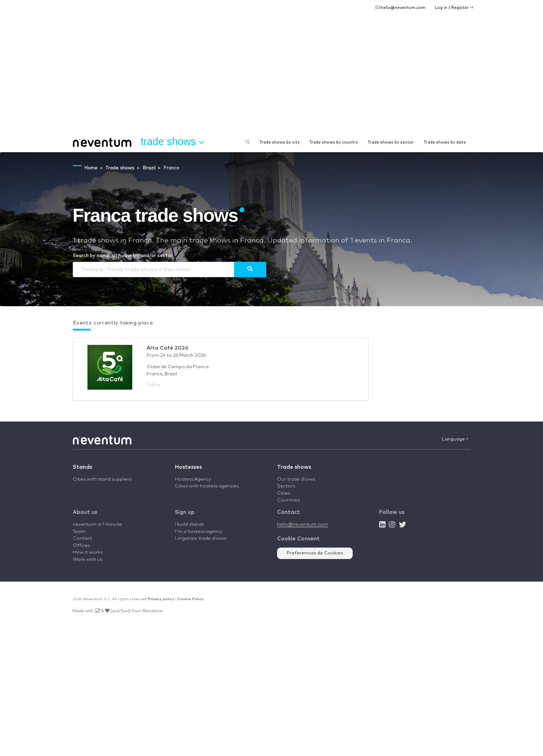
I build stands (189, 524)
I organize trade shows (201, 538)
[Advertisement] (272, 79)
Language (455, 439)
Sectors (286, 486)
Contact (82, 538)
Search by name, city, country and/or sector (123, 256)
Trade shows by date (445, 142)
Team (79, 532)
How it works (88, 552)
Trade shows (294, 467)
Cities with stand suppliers (102, 479)
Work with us (87, 560)
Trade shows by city (279, 142)
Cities (284, 493)
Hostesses (188, 467)
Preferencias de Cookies (315, 553)
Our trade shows (296, 479)
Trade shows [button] (172, 142)
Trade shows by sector (391, 142)
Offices (81, 546)
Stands (82, 467)
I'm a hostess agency (199, 532)
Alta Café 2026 (167, 348)
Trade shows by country (334, 142)
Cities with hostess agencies (207, 486)
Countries (288, 500)
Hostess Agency (193, 479)
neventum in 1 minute (97, 524)
